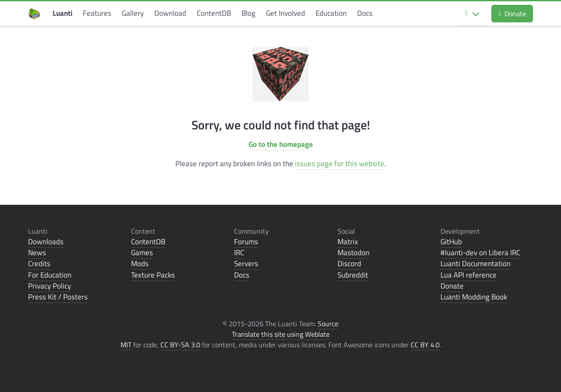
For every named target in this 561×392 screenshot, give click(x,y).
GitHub (451, 242)
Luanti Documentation (476, 264)
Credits (39, 264)
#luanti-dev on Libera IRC (480, 253)
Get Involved (286, 13)
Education (331, 13)
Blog (249, 13)
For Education (50, 275)
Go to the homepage (281, 144)
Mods (140, 264)
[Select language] (473, 14)
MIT (126, 345)
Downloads (46, 242)
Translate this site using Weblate (281, 334)
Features (97, 13)
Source (328, 324)
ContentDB (214, 13)
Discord (349, 264)
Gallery (133, 13)
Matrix (348, 242)
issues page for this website (340, 164)
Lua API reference (469, 275)
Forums (246, 242)
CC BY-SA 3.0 (180, 345)
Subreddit (353, 275)
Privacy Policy (50, 286)
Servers (246, 264)
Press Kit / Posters (58, 297)
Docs (365, 13)
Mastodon (353, 253)
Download (170, 13)
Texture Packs (153, 275)
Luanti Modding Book (474, 297)
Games (142, 253)
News (37, 253)
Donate (512, 14)
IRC (239, 253)
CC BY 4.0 (425, 345)
